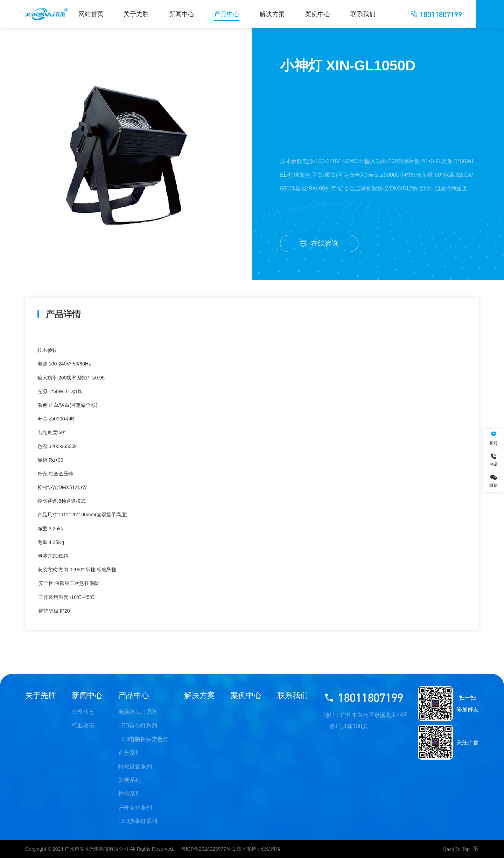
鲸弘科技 (271, 849)
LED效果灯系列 (138, 821)
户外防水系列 (135, 807)
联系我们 (293, 695)
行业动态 (83, 725)
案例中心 (246, 695)
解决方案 (199, 695)
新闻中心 (87, 695)
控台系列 (129, 794)
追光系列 (129, 753)
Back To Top (461, 849)
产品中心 (134, 695)
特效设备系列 (135, 766)
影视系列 (129, 780)
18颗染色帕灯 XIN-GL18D (87, 652)
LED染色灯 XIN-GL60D (446, 652)
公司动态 (83, 712)
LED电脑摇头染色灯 (143, 739)
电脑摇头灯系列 (138, 712)
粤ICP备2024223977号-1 (208, 849)
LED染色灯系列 (138, 725)
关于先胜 (41, 695)
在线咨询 (319, 243)
